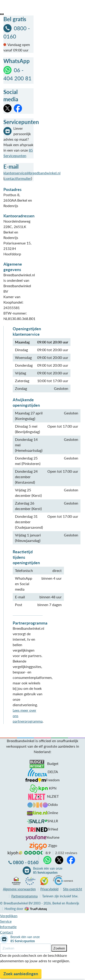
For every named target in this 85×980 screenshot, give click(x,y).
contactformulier (18, 178)
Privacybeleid (49, 889)
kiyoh (15, 853)
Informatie (8, 927)
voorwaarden (19, 889)
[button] (2, 14)
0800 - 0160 (26, 862)
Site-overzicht (73, 889)
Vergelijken (9, 916)
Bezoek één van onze (48, 871)
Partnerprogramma (24, 896)
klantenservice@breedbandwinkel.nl (32, 173)
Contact (6, 932)
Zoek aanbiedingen (21, 974)
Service (6, 921)
